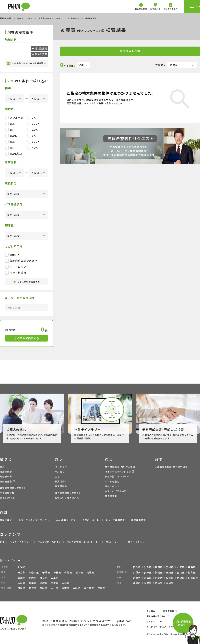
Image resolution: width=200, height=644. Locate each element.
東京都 (21, 572)
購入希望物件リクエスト (68, 493)
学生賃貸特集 (7, 493)
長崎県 (43, 588)
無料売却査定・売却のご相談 (120, 467)
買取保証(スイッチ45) (117, 476)
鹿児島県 (89, 588)
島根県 (55, 583)
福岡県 (21, 588)
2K (9, 129)
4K (9, 147)
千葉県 (46, 572)
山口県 (66, 583)
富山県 (181, 572)
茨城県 (90, 572)
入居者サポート (91, 520)
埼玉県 (57, 572)
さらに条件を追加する (27, 282)
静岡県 (32, 578)
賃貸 (2, 467)
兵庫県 (148, 578)
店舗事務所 (6, 472)
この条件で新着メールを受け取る (26, 63)
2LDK (11, 135)
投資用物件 (61, 481)
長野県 (148, 572)
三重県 (55, 578)
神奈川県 (34, 572)
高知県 (170, 583)
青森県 (137, 567)
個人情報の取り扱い (156, 616)
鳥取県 (43, 583)
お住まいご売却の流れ (117, 491)
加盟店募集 (169, 611)
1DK (10, 123)
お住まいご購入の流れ (67, 498)
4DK (33, 147)
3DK (10, 141)
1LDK (33, 123)
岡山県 (32, 583)
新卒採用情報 (138, 520)
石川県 (170, 572)
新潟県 (159, 572)
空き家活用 (111, 496)
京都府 (159, 578)
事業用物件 (61, 486)
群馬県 (68, 572)
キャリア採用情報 (115, 520)
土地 (57, 476)
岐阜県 (43, 578)
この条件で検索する (27, 338)
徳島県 (159, 583)
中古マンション (25, 18)
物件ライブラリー (137, 542)
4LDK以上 (14, 153)
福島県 (192, 567)
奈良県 (181, 578)
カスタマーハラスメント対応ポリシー (165, 627)
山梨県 (137, 572)
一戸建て (60, 472)
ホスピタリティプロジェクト (34, 520)
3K (31, 135)
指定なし (175, 65)
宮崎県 (77, 588)
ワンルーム (14, 117)
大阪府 (137, 578)
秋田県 (159, 567)
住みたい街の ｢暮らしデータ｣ (83, 542)
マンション (61, 467)
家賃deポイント (9, 498)
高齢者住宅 (6, 481)
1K (31, 117)
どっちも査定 (112, 481)
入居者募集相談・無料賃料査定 (171, 467)
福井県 (192, 572)
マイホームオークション (118, 472)
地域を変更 (41, 48)
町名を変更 (41, 54)
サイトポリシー (154, 621)
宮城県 (170, 567)
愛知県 (21, 578)
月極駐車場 (6, 476)
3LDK (33, 141)
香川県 (137, 583)
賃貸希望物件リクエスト (13, 488)
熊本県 (66, 588)
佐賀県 (32, 588)
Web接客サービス (66, 520)
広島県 (21, 583)
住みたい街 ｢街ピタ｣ (49, 542)
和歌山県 (193, 578)
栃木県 (79, 572)
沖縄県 (101, 588)
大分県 (55, 588)
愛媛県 (148, 583)
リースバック (112, 486)
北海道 (21, 567)
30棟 (81, 65)
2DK (33, 129)
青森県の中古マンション (51, 18)
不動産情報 (6, 18)
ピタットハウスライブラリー (15, 542)
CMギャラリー (113, 542)
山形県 (181, 567)
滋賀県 (170, 578)
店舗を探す (6, 520)
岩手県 (148, 567)
